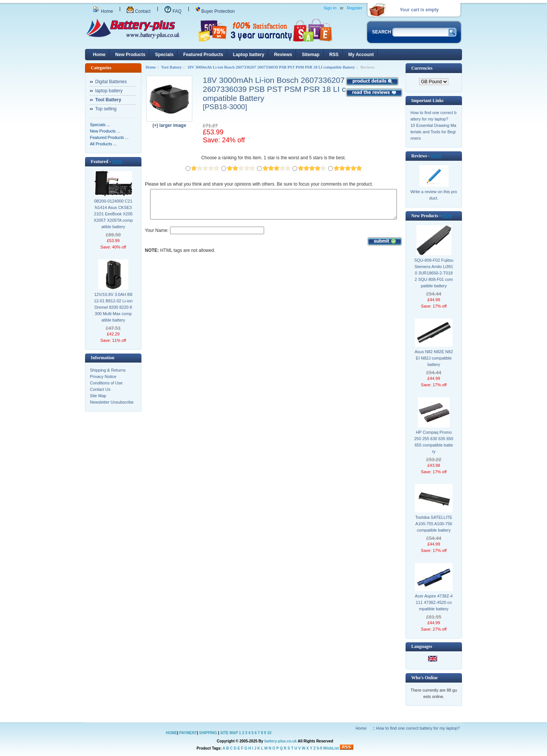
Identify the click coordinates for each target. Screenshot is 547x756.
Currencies (422, 68)
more (117, 162)
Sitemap (311, 55)
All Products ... (103, 144)
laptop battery (109, 91)
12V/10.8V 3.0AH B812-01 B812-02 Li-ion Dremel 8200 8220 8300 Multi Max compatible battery (113, 307)
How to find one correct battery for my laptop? (418, 728)
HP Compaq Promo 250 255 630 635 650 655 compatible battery (434, 442)
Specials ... (100, 125)
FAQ (173, 11)
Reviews (283, 55)
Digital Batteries (111, 82)
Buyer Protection (215, 11)
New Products (130, 55)
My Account (361, 55)
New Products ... (105, 131)
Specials (164, 55)
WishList (331, 748)
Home (103, 11)
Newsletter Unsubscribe (112, 402)
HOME (172, 733)
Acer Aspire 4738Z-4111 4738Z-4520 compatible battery (434, 602)
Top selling (106, 109)
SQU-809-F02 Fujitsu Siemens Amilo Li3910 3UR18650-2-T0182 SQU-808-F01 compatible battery (434, 273)
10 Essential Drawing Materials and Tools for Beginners (433, 132)
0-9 (319, 748)
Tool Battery (171, 67)
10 (269, 733)
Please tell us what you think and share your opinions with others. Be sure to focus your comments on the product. (259, 184)
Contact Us (100, 389)
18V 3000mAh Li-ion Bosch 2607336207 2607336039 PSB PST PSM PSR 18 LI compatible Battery (271, 67)
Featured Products (203, 55)
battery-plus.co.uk (281, 741)
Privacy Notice (103, 376)
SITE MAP (229, 733)
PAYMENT (188, 733)
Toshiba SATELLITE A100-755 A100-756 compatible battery (434, 524)
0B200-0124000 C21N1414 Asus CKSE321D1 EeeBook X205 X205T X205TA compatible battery (113, 214)
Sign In (330, 8)
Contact (139, 11)
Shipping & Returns (108, 370)
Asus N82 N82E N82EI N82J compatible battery (434, 358)
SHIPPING (208, 733)
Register (355, 8)
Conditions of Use (106, 383)
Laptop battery (248, 55)
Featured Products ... (109, 137)
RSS (334, 55)
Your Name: (157, 236)
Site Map (98, 396)
